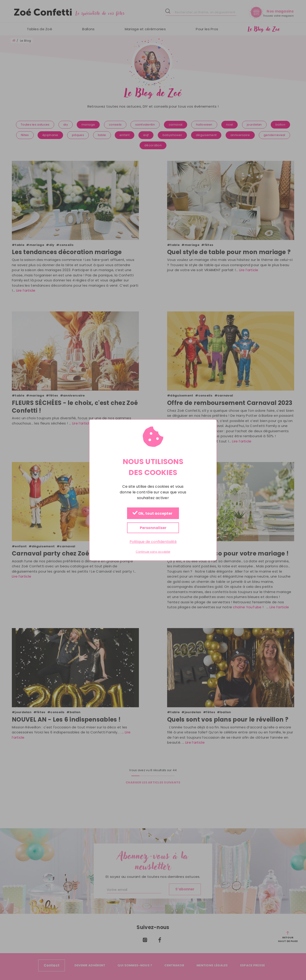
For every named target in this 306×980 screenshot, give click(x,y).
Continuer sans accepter (153, 552)
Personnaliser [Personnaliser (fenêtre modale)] (153, 528)
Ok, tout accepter (152, 513)
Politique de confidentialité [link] (153, 542)
